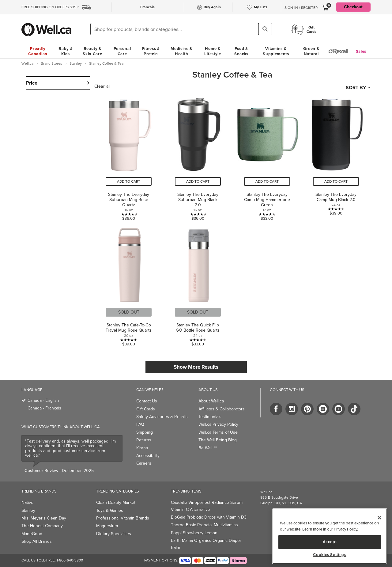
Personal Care (122, 51)
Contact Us (147, 401)
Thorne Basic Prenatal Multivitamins (204, 525)
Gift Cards (146, 409)
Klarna (142, 448)
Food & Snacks (241, 51)
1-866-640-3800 (70, 560)
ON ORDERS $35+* (50, 7)
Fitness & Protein (151, 51)
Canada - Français (44, 408)
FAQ (140, 424)
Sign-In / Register (301, 8)
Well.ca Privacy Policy (218, 424)
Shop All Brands (37, 541)
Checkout (353, 7)
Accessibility (148, 456)
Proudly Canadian (38, 51)
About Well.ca (211, 401)
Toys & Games (110, 510)
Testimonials (210, 417)
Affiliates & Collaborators (222, 409)
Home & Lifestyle (213, 51)
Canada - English (43, 400)
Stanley (28, 510)
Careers (144, 463)
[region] (330, 536)
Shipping (145, 432)
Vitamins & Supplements (276, 51)
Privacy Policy (345, 529)
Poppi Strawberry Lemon (194, 533)
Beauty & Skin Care (92, 51)
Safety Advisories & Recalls (162, 417)
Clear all (103, 86)
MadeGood (32, 534)
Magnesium (107, 526)
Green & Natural (311, 51)
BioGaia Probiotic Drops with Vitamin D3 (209, 517)
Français (147, 7)
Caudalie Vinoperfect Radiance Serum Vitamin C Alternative (207, 506)
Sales (361, 51)
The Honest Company (42, 526)
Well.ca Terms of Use (218, 432)
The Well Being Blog (218, 440)
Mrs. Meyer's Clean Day (44, 518)
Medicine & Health (181, 51)
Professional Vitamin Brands (123, 518)
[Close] (379, 518)
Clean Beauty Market (116, 502)
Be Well (208, 448)
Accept (330, 542)
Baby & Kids (66, 51)
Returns (144, 440)
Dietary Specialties (114, 534)
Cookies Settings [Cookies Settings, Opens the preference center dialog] (330, 555)
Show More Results (196, 367)
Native (27, 502)
